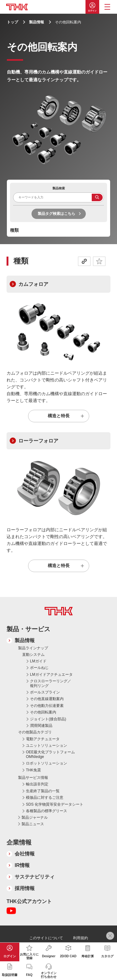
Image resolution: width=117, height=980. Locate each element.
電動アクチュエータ (43, 739)
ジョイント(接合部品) (48, 719)
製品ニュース (33, 824)
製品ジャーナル (35, 817)
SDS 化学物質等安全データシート (55, 804)
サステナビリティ (35, 877)
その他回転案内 (43, 712)
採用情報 (25, 888)
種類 (14, 230)
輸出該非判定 (37, 784)
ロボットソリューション (46, 763)
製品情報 (37, 22)
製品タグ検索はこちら (56, 214)
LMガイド (38, 661)
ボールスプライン (45, 692)
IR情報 (22, 865)
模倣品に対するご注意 (45, 798)
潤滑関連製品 (41, 726)
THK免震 (33, 770)
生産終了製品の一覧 (43, 791)
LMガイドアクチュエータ (51, 675)
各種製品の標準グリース (46, 811)
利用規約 (80, 938)
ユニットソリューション (46, 746)
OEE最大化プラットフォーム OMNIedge (50, 754)
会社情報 (25, 854)
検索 (97, 197)
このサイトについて (46, 938)
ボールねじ (39, 668)
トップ (12, 22)
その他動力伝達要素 (47, 706)
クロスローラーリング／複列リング (51, 683)
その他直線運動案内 (47, 699)
